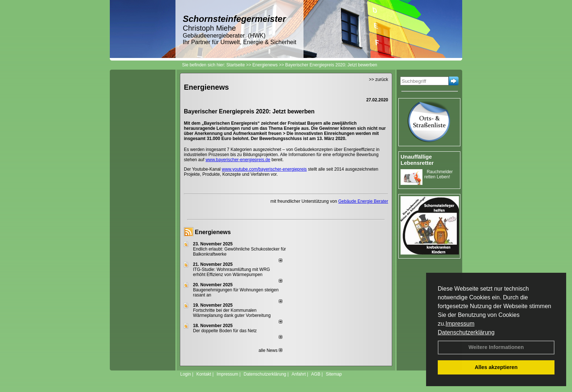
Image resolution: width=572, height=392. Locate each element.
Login (185, 374)
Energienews (213, 232)
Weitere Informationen (496, 347)
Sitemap (334, 374)
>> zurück (378, 79)
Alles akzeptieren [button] (496, 367)
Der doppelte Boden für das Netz (225, 331)
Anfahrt (299, 374)
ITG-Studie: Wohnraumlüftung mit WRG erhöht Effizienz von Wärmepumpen (231, 272)
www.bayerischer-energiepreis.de (238, 160)
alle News (270, 350)
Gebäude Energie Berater (363, 201)
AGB (316, 374)
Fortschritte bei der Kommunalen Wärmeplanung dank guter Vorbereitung (232, 313)
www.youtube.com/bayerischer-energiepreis (264, 169)
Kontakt (204, 374)
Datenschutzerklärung (466, 332)
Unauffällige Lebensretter (417, 160)
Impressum (460, 324)
